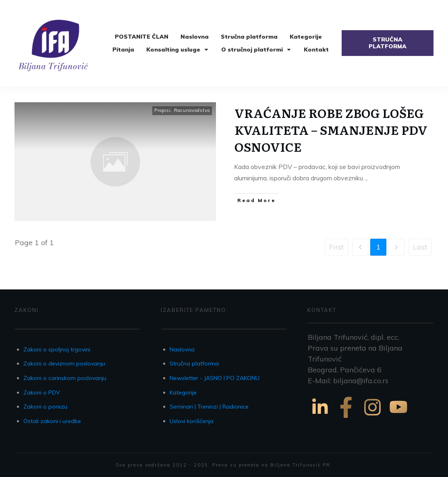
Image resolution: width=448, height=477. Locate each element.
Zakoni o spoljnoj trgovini (57, 349)
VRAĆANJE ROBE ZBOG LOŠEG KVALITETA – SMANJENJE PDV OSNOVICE (331, 130)
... (366, 178)
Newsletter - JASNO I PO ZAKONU (215, 378)
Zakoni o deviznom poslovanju (64, 363)
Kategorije (183, 392)
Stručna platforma (194, 363)
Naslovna (182, 349)
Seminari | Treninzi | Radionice (209, 407)
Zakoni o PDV (42, 392)
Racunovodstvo (192, 110)
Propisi (163, 110)
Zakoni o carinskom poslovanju (65, 378)
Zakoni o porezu (45, 407)
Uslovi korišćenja (192, 421)
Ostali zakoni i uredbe (52, 421)
